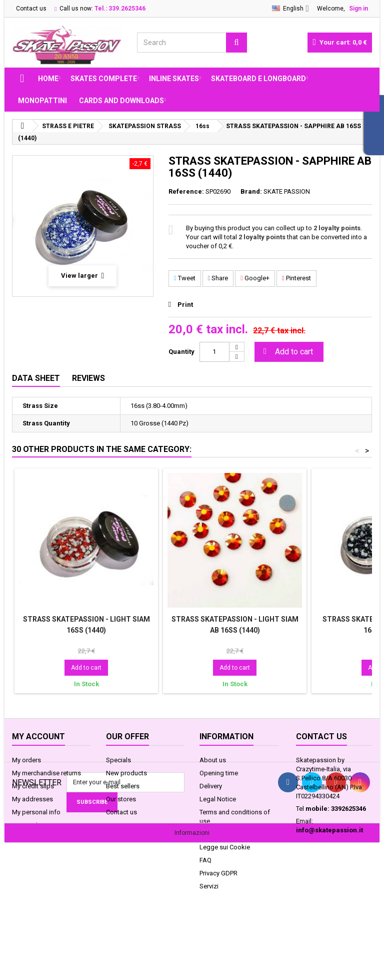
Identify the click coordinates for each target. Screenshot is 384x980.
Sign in (358, 9)
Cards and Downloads (121, 101)
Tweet (185, 278)
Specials (118, 760)
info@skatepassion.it (329, 830)
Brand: (251, 191)
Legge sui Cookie (225, 847)
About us (213, 760)
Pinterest (296, 278)
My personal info (36, 812)
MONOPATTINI (42, 101)
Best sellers (123, 786)
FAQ (205, 860)
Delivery (211, 786)
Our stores (121, 799)
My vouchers (30, 825)
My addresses (32, 799)
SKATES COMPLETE (104, 79)
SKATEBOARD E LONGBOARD (258, 79)
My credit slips (33, 786)
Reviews (88, 378)
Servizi (209, 886)
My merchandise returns (46, 773)
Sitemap (118, 825)
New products (126, 773)
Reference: (186, 191)
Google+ (255, 278)
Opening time (219, 773)
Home (48, 79)
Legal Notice (218, 799)
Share (218, 278)
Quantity (181, 352)
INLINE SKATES (174, 79)
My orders (26, 760)
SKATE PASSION (287, 191)
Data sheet (36, 378)
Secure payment (223, 834)
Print (185, 305)
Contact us (31, 9)
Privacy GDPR (218, 873)
